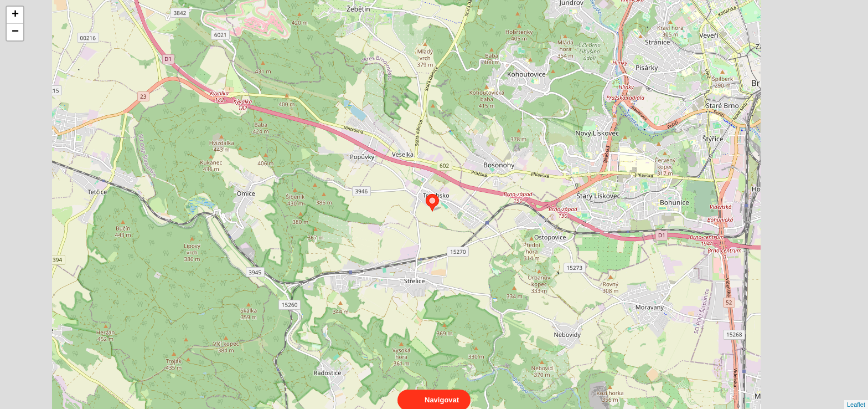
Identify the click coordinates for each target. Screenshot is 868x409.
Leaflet (856, 395)
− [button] (15, 32)
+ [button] (15, 15)
